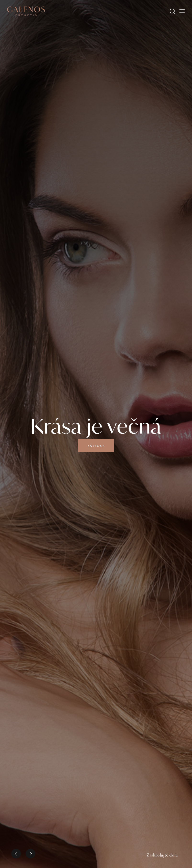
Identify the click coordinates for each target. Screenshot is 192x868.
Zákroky (96, 446)
